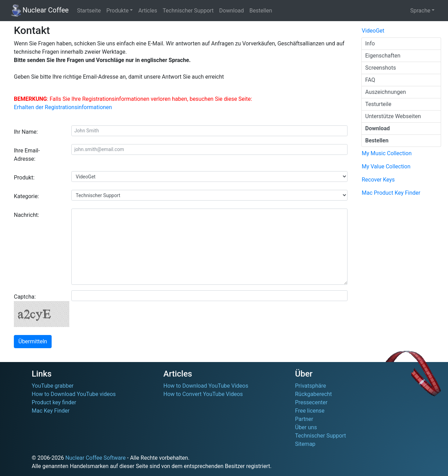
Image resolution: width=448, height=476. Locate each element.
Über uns (306, 427)
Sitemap (305, 444)
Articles (148, 11)
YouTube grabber (53, 386)
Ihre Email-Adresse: (27, 155)
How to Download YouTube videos (74, 394)
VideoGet (373, 31)
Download (232, 11)
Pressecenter (311, 402)
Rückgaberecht (314, 394)
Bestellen (261, 11)
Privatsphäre (311, 386)
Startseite (89, 11)
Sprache (420, 11)
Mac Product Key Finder (391, 193)
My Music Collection (387, 153)
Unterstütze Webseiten (393, 116)
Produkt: (24, 178)
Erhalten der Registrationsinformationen (63, 107)
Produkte (117, 11)
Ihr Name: (26, 132)
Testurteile (378, 104)
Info (370, 43)
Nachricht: (27, 215)
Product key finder (54, 402)
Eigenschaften (383, 56)
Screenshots (381, 68)
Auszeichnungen (386, 92)
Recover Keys (378, 180)
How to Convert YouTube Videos (203, 394)
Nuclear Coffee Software (95, 458)
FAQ (370, 80)
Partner (304, 419)
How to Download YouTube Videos (206, 386)
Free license (310, 411)
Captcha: (40, 310)
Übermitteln (33, 341)
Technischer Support (188, 11)
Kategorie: (26, 196)
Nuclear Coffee (40, 11)
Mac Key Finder (51, 411)
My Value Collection (386, 166)
